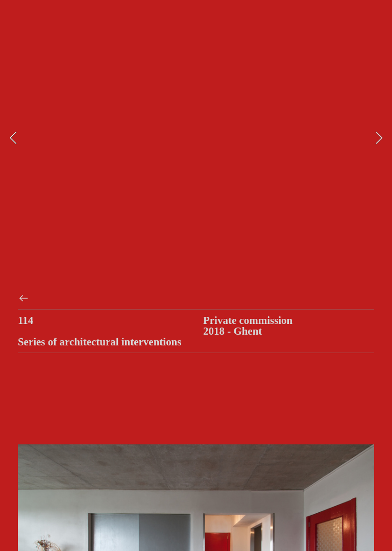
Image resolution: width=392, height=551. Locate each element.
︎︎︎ (23, 298)
